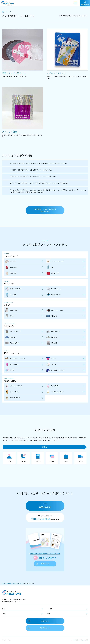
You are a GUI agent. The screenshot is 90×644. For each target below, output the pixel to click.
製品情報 (9, 583)
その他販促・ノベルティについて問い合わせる (45, 210)
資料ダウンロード (45, 628)
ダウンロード (45, 564)
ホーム (3, 583)
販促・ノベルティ (17, 583)
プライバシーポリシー (7, 640)
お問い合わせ (45, 621)
